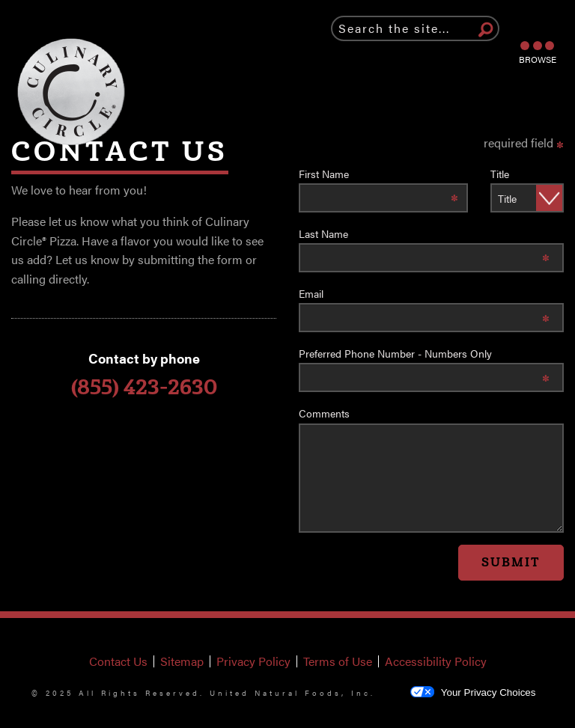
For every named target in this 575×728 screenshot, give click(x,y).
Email (311, 293)
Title (500, 174)
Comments (324, 413)
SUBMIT (511, 562)
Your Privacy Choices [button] (473, 692)
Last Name (323, 233)
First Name (324, 174)
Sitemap (182, 661)
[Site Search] (486, 31)
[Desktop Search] (415, 28)
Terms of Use (341, 661)
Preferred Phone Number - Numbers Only (395, 353)
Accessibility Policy (439, 661)
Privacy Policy (257, 661)
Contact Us (118, 661)
